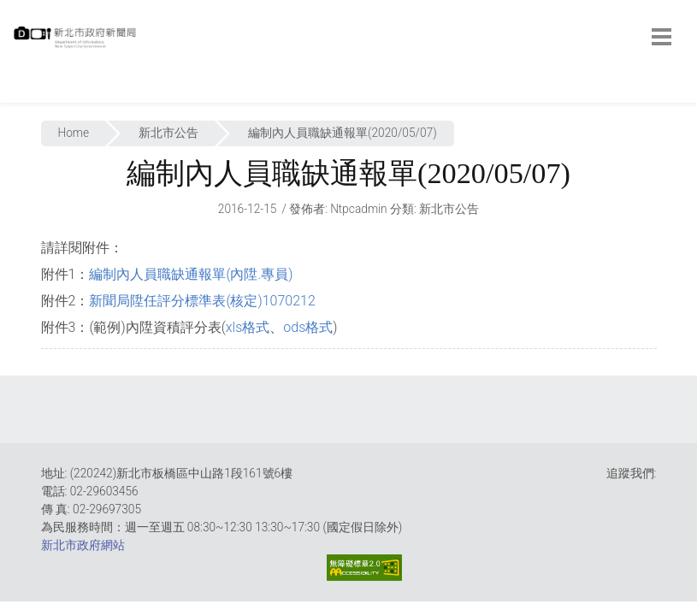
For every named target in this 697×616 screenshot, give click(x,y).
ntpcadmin (359, 209)
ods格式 (308, 327)
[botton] (662, 37)
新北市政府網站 (83, 545)
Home (74, 133)
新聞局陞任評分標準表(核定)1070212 (202, 301)
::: (17, 94)
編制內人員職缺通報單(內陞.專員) (191, 274)
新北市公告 (168, 133)
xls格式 (248, 327)
